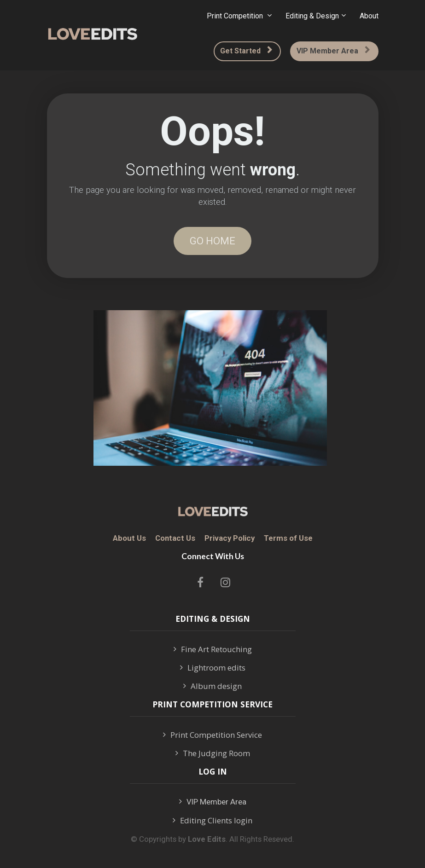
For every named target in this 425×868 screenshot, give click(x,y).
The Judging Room (213, 753)
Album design (212, 686)
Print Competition (236, 16)
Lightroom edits (213, 668)
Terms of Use (288, 538)
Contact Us (175, 538)
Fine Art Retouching (213, 649)
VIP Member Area (333, 51)
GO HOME (212, 241)
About (369, 16)
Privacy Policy (230, 538)
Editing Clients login (212, 821)
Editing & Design (312, 16)
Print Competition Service (212, 735)
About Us (129, 538)
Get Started (246, 51)
